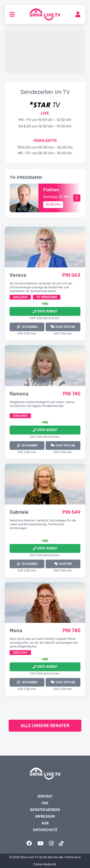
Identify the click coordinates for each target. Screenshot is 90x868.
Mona (16, 631)
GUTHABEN (29, 327)
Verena (18, 275)
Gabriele (19, 512)
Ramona (19, 394)
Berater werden (45, 810)
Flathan (51, 190)
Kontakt (45, 796)
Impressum (45, 817)
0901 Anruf (47, 311)
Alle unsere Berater (45, 726)
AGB (45, 823)
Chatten (65, 564)
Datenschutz (45, 830)
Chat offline (65, 327)
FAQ (45, 803)
